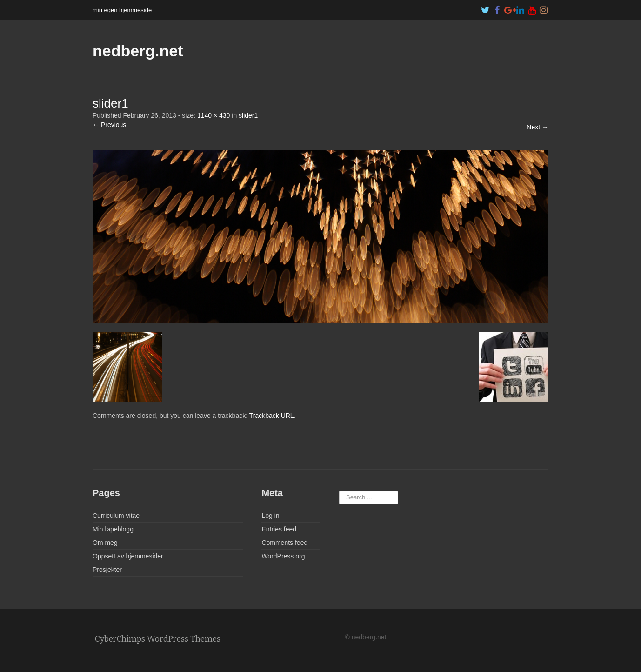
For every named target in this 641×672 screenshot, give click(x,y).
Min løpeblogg (113, 529)
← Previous (109, 125)
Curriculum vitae (116, 516)
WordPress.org (283, 556)
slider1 (248, 115)
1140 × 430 (214, 115)
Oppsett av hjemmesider (128, 556)
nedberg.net (138, 51)
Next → (538, 127)
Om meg (105, 543)
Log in (270, 516)
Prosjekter (107, 570)
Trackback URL (272, 416)
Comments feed (284, 543)
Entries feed (279, 529)
